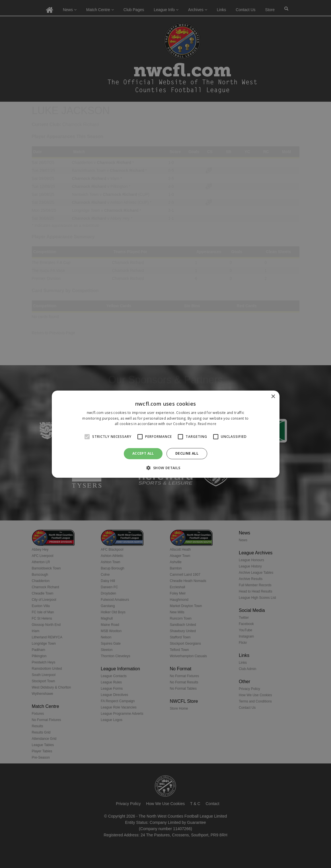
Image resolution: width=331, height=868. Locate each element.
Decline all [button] (187, 453)
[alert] (165, 434)
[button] (165, 468)
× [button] (273, 396)
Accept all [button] (143, 453)
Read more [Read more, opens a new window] (207, 424)
